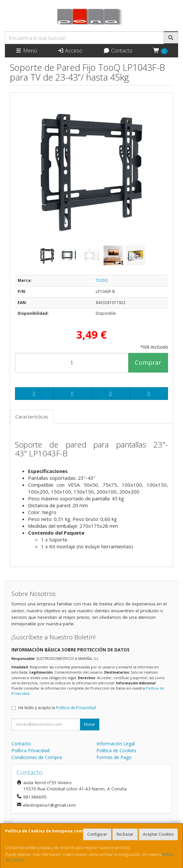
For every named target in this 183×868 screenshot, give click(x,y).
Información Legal (116, 744)
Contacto (118, 51)
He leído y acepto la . (57, 708)
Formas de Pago (114, 757)
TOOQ (102, 280)
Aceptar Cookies (158, 834)
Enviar (90, 724)
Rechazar (125, 834)
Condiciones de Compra (37, 757)
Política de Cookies (116, 750)
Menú (26, 51)
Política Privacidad (30, 750)
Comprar (148, 362)
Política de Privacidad (76, 708)
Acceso (70, 51)
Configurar (97, 834)
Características (32, 417)
